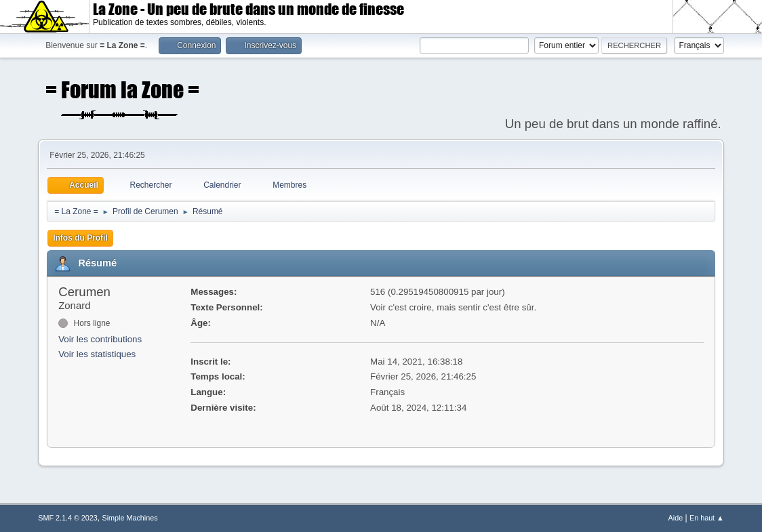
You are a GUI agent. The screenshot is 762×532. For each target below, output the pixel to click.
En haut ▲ (707, 518)
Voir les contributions (100, 339)
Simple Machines (130, 518)
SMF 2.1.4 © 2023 (68, 518)
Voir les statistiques (97, 354)
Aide (676, 518)
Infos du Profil (80, 238)
